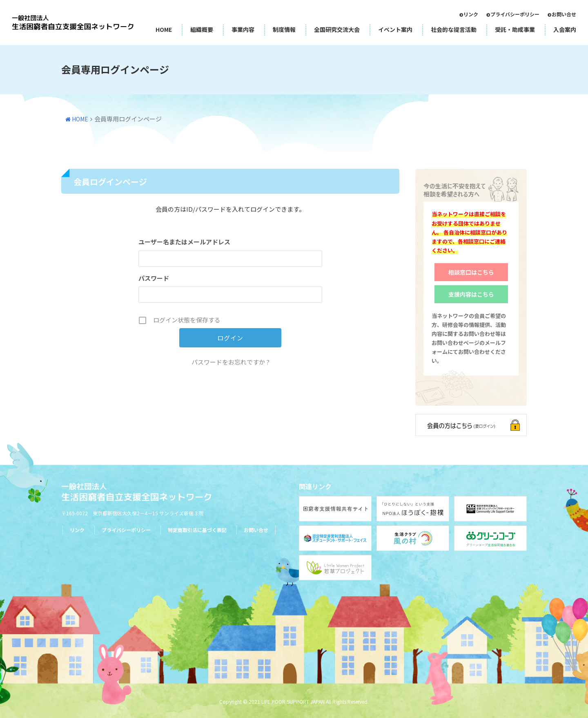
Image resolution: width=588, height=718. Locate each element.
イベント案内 (395, 29)
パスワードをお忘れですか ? (231, 362)
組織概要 (202, 29)
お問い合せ (564, 14)
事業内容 (243, 29)
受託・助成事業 (515, 29)
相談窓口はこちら (471, 272)
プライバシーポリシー (515, 14)
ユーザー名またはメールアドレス (184, 242)
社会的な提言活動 (454, 29)
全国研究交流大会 (337, 29)
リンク (471, 14)
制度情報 (284, 29)
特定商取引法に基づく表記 (197, 530)
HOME (164, 29)
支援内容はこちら (471, 294)
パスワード (154, 278)
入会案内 (565, 29)
